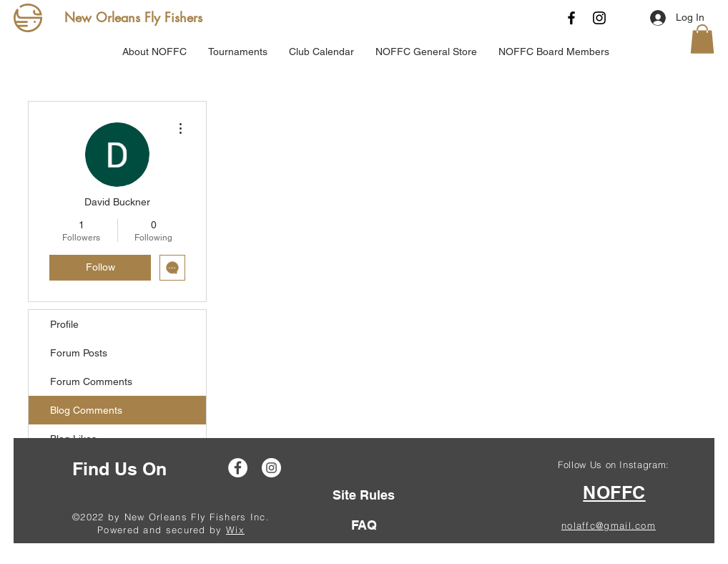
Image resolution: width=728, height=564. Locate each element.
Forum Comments (91, 381)
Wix (235, 530)
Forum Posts (79, 353)
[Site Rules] (364, 495)
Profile (64, 324)
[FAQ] (364, 525)
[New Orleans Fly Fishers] (137, 18)
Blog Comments (86, 410)
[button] (702, 39)
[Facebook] (571, 18)
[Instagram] (599, 18)
